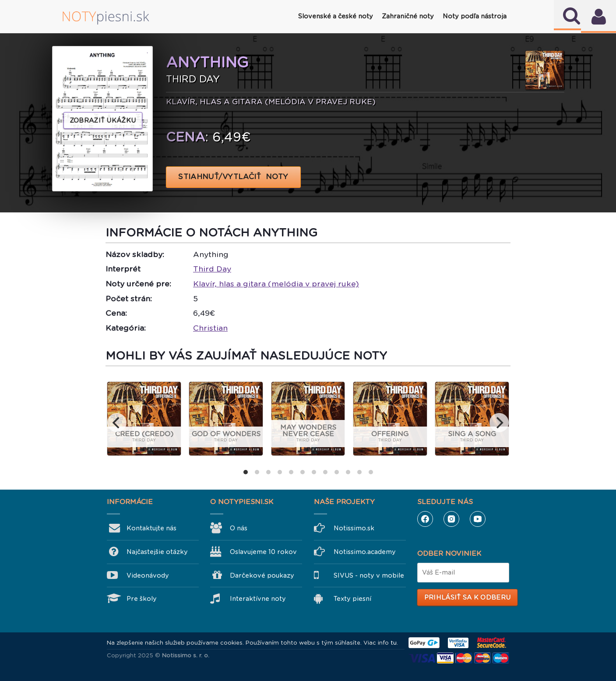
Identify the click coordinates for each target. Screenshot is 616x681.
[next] (499, 423)
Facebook (425, 519)
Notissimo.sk (354, 528)
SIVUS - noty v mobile (369, 575)
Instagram (451, 519)
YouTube (478, 519)
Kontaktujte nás (151, 528)
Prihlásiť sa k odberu (467, 597)
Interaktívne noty (258, 599)
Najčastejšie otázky (157, 552)
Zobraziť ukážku (103, 120)
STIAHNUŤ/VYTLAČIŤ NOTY (234, 177)
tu (394, 643)
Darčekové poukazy (262, 575)
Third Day (212, 269)
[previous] (117, 423)
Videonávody (148, 575)
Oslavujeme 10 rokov (263, 552)
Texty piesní (352, 599)
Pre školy (142, 599)
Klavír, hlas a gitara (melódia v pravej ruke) (276, 284)
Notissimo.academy (365, 552)
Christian (210, 328)
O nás (239, 528)
